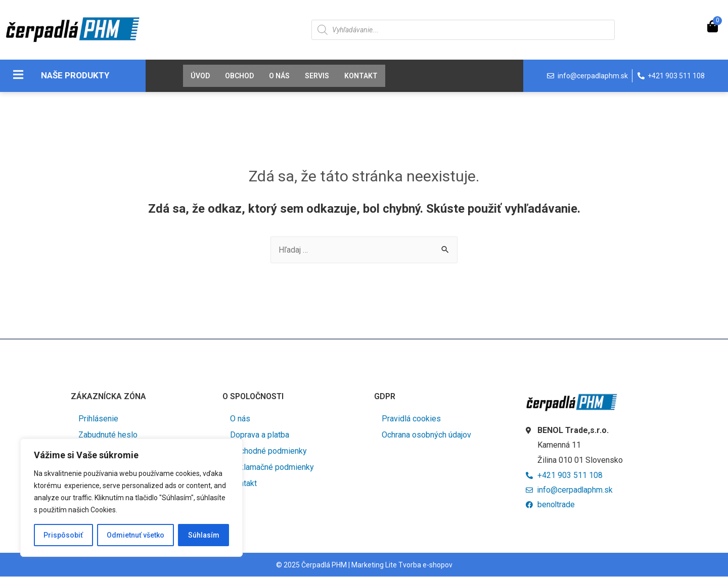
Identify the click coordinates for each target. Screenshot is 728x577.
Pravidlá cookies (411, 419)
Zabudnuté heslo (108, 435)
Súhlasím (204, 535)
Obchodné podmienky (268, 451)
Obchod (239, 76)
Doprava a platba (260, 435)
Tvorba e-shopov (425, 565)
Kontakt (361, 76)
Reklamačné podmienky (272, 467)
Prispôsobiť (63, 535)
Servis (317, 76)
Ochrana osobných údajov (426, 435)
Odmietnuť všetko (135, 535)
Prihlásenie (98, 419)
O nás (279, 76)
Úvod (200, 76)
